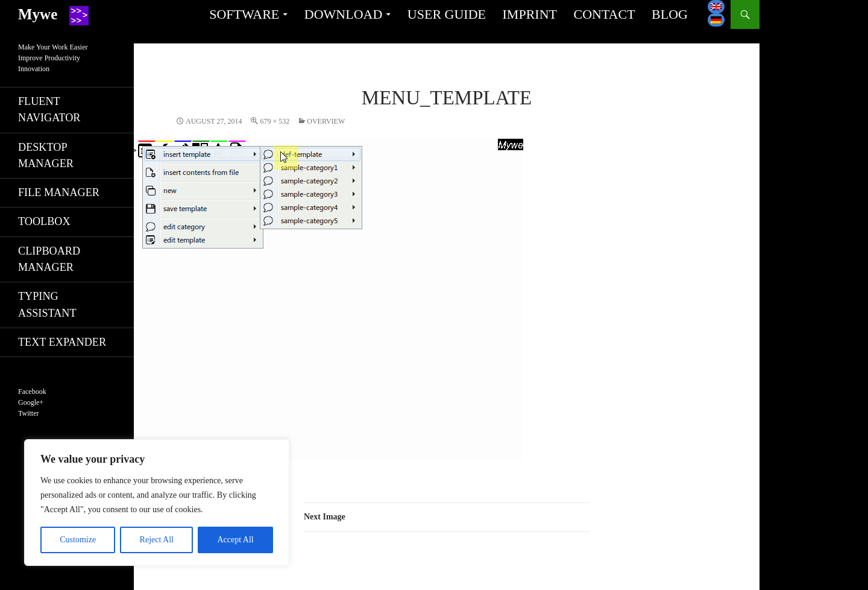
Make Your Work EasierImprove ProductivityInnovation (53, 58)
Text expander (62, 342)
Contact (604, 14)
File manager (59, 192)
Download (344, 14)
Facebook (32, 392)
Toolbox (44, 221)
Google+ (31, 402)
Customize (78, 540)
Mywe (38, 14)
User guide (447, 14)
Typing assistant (47, 304)
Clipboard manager (49, 259)
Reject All (157, 540)
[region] (157, 503)
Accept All (235, 540)
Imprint (530, 14)
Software (244, 14)
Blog (670, 14)
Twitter (28, 413)
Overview (326, 121)
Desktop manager (46, 155)
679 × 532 (275, 121)
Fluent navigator (49, 109)
